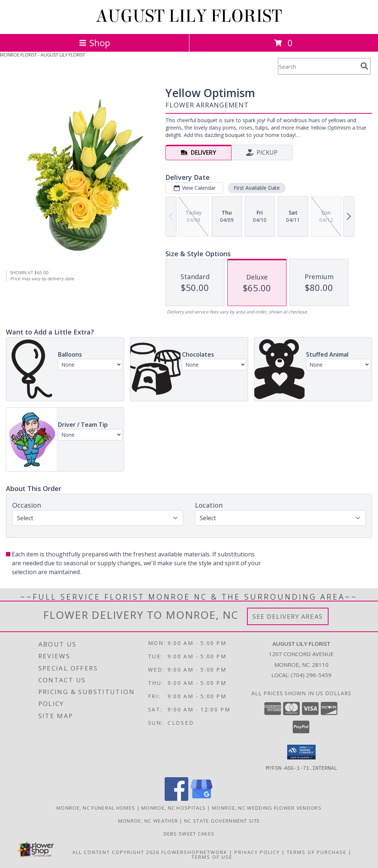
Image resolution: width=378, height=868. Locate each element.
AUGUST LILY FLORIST (189, 16)
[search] (364, 66)
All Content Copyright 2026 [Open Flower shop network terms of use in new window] (116, 852)
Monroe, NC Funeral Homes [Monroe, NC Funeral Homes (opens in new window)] (96, 807)
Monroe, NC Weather (148, 820)
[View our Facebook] (176, 798)
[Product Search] (318, 66)
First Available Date (257, 188)
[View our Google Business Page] (202, 798)
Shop (94, 43)
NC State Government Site (222, 820)
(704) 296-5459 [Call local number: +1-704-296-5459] (311, 675)
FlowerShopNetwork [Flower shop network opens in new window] (194, 852)
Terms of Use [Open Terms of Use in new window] (212, 857)
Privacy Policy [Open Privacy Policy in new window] (257, 852)
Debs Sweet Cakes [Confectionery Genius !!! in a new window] (189, 833)
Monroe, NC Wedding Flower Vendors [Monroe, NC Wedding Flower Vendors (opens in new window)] (267, 807)
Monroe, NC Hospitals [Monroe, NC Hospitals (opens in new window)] (173, 807)
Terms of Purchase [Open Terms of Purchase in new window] (317, 852)
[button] (301, 752)
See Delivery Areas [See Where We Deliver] (288, 616)
